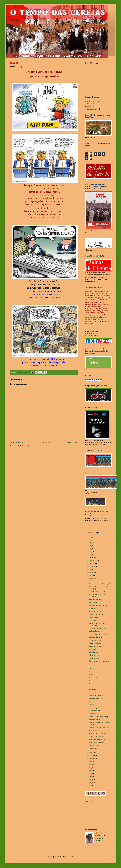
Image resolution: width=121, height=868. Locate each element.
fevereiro (92, 755)
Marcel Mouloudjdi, (97, 317)
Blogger (71, 857)
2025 (89, 540)
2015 (89, 774)
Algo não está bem (95, 669)
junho (91, 575)
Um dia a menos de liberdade (98, 605)
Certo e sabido (94, 748)
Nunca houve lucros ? (96, 702)
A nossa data (93, 608)
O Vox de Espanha (95, 711)
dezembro (93, 557)
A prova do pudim (95, 708)
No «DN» (92, 705)
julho (91, 572)
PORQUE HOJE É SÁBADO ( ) (99, 733)
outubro (92, 563)
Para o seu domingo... (96, 637)
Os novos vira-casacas (96, 672)
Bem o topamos (94, 684)
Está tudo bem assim (95, 631)
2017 (89, 768)
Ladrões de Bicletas (93, 101)
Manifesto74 (91, 104)
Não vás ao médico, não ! (97, 614)
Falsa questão (93, 602)
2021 (89, 552)
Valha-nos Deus (94, 658)
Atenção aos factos (95, 643)
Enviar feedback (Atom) (25, 446)
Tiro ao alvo (93, 714)
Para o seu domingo (95, 599)
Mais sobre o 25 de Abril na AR (99, 634)
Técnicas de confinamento (97, 693)
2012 (89, 783)
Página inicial (46, 442)
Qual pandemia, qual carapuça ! (99, 727)
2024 (89, 543)
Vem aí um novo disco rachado (99, 628)
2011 (89, 786)
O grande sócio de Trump (97, 592)
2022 (89, 549)
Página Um (91, 106)
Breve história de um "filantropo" (99, 584)
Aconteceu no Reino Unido (98, 739)
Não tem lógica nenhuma (97, 737)
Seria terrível (93, 620)
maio (91, 578)
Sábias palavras (94, 687)
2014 (89, 777)
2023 (89, 546)
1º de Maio (92, 649)
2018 (89, 765)
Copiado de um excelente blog (98, 717)
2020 (89, 555)
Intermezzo (93, 690)
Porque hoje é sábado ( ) (97, 611)
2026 (89, 537)
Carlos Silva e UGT (95, 617)
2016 (89, 771)
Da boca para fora (95, 675)
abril (91, 581)
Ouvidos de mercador (96, 745)
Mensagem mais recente (18, 442)
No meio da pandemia (96, 696)
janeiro (92, 758)
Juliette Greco (96, 319)
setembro (93, 566)
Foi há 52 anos (94, 731)
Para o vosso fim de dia (96, 699)
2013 (89, 780)
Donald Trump (94, 652)
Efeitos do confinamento (97, 742)
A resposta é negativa (96, 640)
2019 (89, 762)
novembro (93, 560)
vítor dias (100, 833)
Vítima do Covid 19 (95, 655)
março (92, 752)
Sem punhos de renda (94, 109)
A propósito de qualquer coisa (98, 666)
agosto (92, 569)
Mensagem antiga (72, 442)
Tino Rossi (96, 321)
